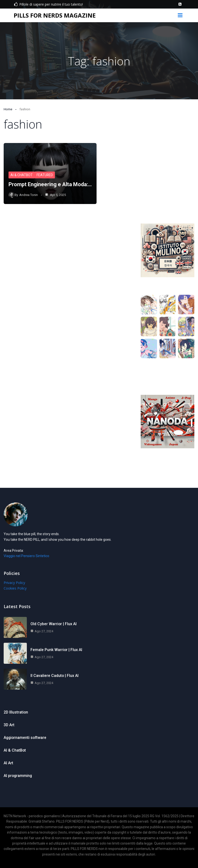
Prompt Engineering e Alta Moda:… (50, 185)
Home (8, 109)
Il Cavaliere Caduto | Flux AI (55, 676)
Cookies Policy (15, 588)
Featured (45, 175)
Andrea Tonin (29, 195)
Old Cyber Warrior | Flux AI (54, 624)
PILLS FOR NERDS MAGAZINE (55, 15)
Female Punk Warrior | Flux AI (56, 650)
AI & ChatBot (22, 175)
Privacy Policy (14, 583)
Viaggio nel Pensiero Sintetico (26, 556)
